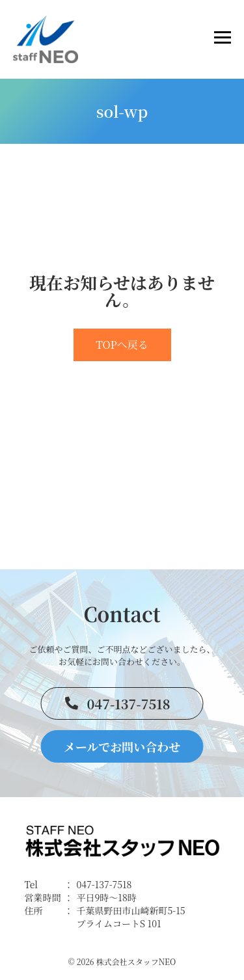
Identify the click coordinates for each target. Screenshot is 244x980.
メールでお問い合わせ (122, 746)
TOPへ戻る (122, 345)
